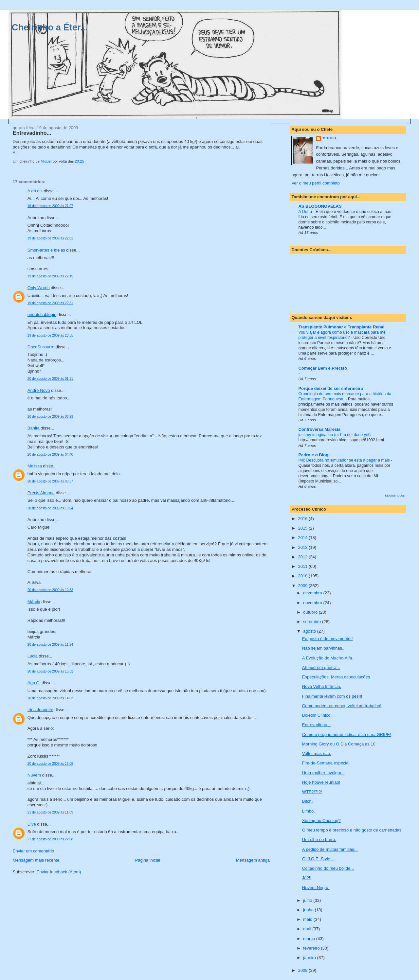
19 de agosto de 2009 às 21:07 (50, 206)
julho (308, 900)
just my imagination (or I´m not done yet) (335, 435)
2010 (303, 576)
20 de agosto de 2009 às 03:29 (50, 417)
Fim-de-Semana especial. (326, 763)
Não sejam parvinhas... (324, 648)
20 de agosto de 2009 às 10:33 (50, 590)
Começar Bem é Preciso (323, 368)
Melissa (35, 466)
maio (308, 919)
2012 (303, 557)
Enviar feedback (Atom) (59, 872)
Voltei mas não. (317, 753)
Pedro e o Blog (313, 455)
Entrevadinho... (316, 725)
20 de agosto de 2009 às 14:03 (50, 698)
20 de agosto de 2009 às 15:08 (50, 764)
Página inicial (148, 860)
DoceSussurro (41, 347)
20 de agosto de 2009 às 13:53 (50, 671)
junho (309, 910)
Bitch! (308, 801)
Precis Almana (41, 493)
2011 (303, 566)
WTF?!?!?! (312, 792)
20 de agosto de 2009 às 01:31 (50, 379)
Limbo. (309, 811)
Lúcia (33, 656)
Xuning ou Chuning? (321, 821)
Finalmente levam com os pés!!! (332, 696)
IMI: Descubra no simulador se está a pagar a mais (345, 460)
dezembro (313, 593)
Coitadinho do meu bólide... (328, 868)
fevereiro (312, 948)
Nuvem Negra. (316, 888)
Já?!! (307, 878)
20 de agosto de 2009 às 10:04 (50, 508)
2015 (303, 528)
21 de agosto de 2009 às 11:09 (50, 812)
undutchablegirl (42, 315)
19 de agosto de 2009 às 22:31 (50, 303)
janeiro (310, 958)
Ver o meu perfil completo (315, 183)
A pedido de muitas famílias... (330, 849)
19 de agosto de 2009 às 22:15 (50, 276)
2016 (303, 519)
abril (308, 929)
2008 (303, 970)
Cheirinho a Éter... (50, 27)
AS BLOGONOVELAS (320, 206)
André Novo (39, 390)
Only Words (39, 288)
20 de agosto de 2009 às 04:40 (50, 455)
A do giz (35, 191)
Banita (34, 428)
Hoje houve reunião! (321, 782)
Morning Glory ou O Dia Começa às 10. (339, 744)
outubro (311, 612)
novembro (313, 603)
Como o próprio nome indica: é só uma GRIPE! (347, 735)
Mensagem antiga (253, 860)
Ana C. (34, 683)
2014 (303, 538)
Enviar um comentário (33, 851)
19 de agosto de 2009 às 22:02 (50, 238)
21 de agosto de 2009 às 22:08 (50, 839)
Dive (32, 824)
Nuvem (34, 775)
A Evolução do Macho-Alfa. (328, 658)
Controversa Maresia (319, 429)
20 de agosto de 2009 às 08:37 (50, 481)
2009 (303, 586)
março (310, 939)
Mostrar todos (395, 495)
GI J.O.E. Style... (318, 859)
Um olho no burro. (319, 840)
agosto (310, 631)
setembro (313, 622)
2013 (303, 547)
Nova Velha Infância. (322, 686)
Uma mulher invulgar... (323, 773)
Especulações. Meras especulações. (337, 677)
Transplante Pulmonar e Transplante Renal (341, 327)
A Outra (306, 212)
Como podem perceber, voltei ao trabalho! (342, 706)
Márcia (34, 602)
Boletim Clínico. (317, 715)
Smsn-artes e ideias (46, 250)
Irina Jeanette (40, 710)
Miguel (330, 138)
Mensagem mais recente (36, 860)
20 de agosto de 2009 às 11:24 (50, 645)
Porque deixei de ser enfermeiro (331, 388)
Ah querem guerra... (321, 667)
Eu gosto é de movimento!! (328, 639)
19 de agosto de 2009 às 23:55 (50, 335)
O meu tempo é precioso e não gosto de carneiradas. (352, 830)
